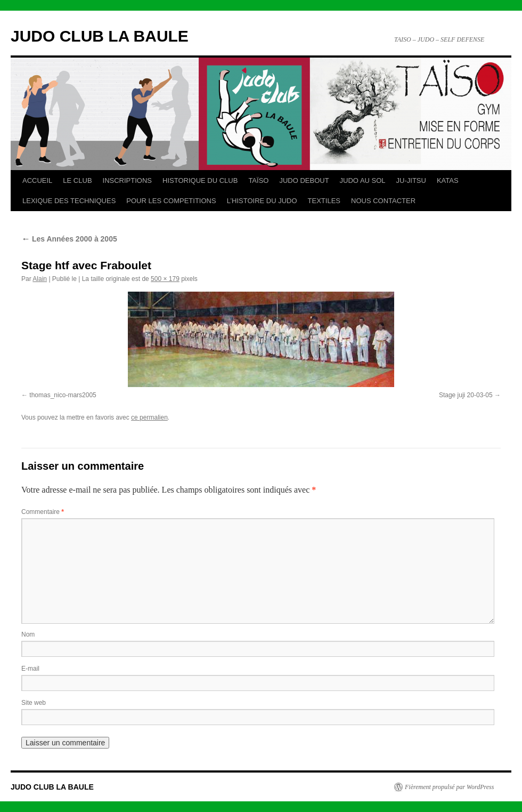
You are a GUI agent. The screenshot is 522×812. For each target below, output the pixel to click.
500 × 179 (165, 279)
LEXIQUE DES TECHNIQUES (69, 201)
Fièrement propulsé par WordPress (449, 787)
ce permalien (149, 417)
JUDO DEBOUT (304, 180)
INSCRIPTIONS (127, 180)
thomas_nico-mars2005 (63, 395)
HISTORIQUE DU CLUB (200, 180)
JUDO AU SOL (363, 180)
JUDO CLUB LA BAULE (100, 36)
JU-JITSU (411, 180)
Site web (34, 703)
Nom (28, 634)
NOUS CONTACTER (383, 201)
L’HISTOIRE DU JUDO (262, 201)
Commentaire (43, 512)
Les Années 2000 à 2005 (69, 239)
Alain (40, 279)
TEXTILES (324, 201)
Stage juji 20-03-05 (466, 395)
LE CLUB (77, 180)
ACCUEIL (37, 180)
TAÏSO (258, 180)
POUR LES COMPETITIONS (171, 201)
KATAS (448, 180)
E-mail (30, 669)
